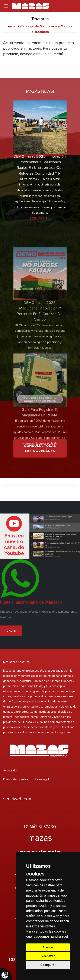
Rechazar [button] (48, 956)
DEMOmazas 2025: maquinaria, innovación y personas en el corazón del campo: (40, 339)
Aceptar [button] (48, 947)
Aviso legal (42, 779)
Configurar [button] (48, 965)
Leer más (37, 218)
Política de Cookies (16, 779)
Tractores (42, 32)
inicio (12, 26)
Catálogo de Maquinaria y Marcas (46, 26)
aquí (65, 937)
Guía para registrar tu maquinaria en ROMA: (40, 437)
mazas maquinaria (40, 845)
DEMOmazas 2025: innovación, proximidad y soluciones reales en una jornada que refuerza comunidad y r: (40, 165)
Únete (11, 631)
